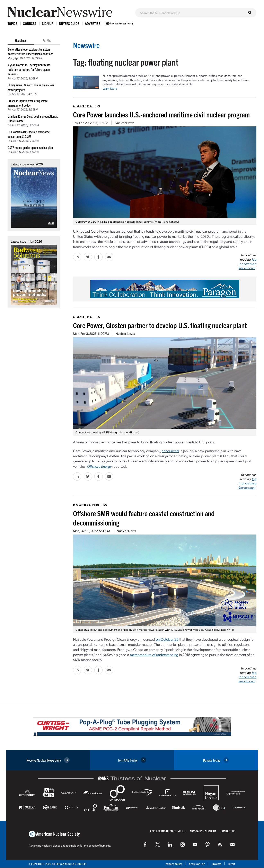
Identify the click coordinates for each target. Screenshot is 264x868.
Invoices (215, 864)
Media (232, 864)
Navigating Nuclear (203, 831)
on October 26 (167, 639)
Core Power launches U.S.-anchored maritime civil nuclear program (161, 114)
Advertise (93, 23)
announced (170, 451)
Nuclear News (124, 123)
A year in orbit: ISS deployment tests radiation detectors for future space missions (29, 69)
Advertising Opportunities (168, 831)
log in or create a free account (247, 264)
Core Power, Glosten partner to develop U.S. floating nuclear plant (160, 325)
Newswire (89, 44)
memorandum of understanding (154, 654)
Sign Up (48, 23)
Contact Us (228, 831)
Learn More (110, 88)
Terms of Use (195, 864)
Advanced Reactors (86, 106)
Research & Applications (90, 505)
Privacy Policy (170, 864)
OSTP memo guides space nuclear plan (30, 147)
